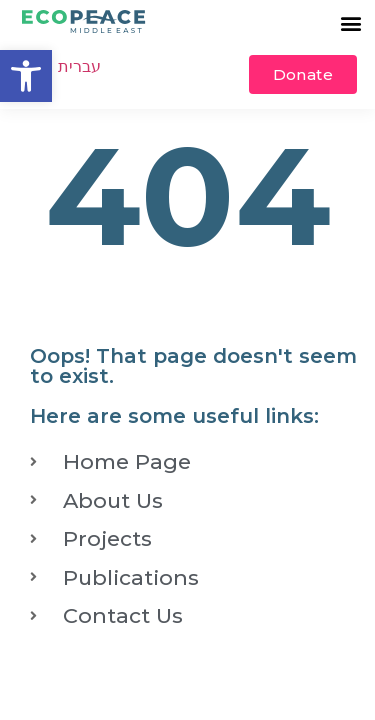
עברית (79, 66)
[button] (26, 76)
